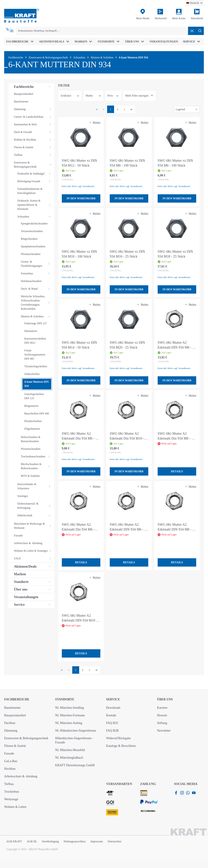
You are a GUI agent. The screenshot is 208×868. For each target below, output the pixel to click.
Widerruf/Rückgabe (118, 738)
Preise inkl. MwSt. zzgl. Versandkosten (78, 186)
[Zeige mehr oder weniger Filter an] (139, 96)
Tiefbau (9, 784)
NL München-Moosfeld (70, 750)
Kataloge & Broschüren (121, 746)
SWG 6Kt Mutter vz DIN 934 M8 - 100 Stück (127, 163)
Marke (93, 96)
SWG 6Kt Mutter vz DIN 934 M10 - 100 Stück (79, 254)
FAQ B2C (112, 723)
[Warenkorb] (197, 14)
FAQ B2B (112, 731)
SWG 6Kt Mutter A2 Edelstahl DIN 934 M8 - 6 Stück (176, 527)
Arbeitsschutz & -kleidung (21, 776)
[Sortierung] (187, 109)
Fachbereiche (17, 699)
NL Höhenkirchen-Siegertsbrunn (76, 731)
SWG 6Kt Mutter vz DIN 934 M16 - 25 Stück (127, 254)
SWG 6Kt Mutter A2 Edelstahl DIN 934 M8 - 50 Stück (177, 345)
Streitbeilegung (50, 841)
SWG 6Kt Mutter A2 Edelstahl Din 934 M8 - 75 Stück (176, 436)
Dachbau (10, 723)
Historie (162, 715)
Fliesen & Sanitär (15, 746)
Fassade (9, 753)
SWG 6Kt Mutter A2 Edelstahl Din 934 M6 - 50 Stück (80, 436)
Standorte (65, 699)
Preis (113, 96)
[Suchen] (200, 31)
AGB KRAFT (14, 841)
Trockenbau (12, 792)
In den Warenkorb (81, 198)
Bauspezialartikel (15, 715)
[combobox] (102, 31)
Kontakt (111, 715)
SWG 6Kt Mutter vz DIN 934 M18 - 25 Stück (175, 254)
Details (177, 471)
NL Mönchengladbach (69, 758)
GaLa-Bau (11, 761)
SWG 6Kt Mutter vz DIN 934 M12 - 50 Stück (79, 163)
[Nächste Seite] (124, 109)
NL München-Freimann (70, 715)
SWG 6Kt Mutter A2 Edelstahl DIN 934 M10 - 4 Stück (81, 618)
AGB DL (32, 841)
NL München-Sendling (70, 708)
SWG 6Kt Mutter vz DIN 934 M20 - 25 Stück (127, 345)
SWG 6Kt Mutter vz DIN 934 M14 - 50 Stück (79, 345)
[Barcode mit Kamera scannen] (192, 31)
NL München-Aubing (69, 723)
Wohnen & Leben (15, 807)
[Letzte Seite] (131, 109)
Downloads (113, 708)
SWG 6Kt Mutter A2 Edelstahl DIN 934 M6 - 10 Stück (129, 527)
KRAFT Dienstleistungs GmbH (75, 765)
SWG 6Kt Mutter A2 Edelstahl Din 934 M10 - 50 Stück (127, 436)
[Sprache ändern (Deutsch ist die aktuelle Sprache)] (195, 3)
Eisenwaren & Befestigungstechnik (26, 738)
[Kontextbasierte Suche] (10, 30)
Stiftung (162, 723)
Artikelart (70, 96)
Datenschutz (115, 841)
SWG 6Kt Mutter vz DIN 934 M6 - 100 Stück (175, 163)
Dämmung (11, 731)
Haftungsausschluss (75, 841)
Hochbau (10, 769)
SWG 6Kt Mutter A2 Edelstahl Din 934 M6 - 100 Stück (78, 527)
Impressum (97, 841)
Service (113, 699)
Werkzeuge (11, 799)
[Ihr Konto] (179, 14)
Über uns (165, 699)
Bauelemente (12, 708)
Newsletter (164, 731)
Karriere (162, 708)
